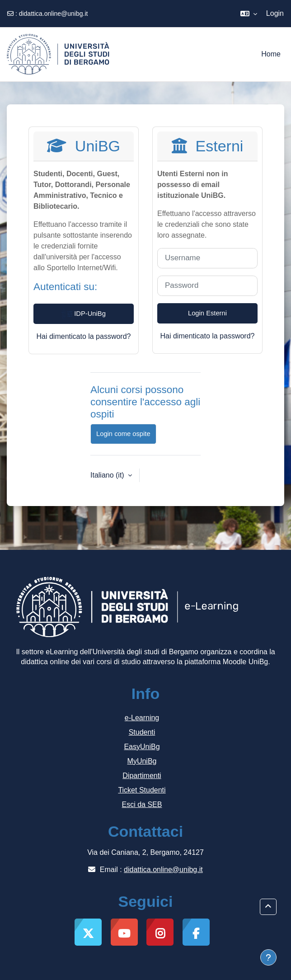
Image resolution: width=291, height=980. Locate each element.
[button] (249, 14)
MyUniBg (142, 761)
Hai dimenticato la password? (84, 336)
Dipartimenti (142, 776)
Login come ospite (123, 434)
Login (275, 13)
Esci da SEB (142, 804)
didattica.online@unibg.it (54, 14)
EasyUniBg (142, 747)
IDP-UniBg (84, 314)
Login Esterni (207, 313)
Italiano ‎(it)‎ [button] (108, 475)
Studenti (142, 732)
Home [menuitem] (271, 54)
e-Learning (142, 718)
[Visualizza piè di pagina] (268, 957)
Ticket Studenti (142, 790)
